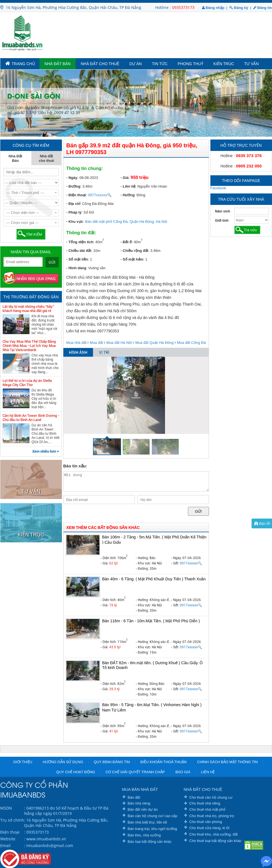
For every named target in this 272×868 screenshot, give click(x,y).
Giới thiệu (23, 762)
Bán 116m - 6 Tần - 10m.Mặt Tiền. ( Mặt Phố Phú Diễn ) (151, 621)
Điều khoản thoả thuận (163, 762)
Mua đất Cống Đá (191, 343)
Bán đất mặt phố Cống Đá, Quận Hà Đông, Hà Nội (126, 222)
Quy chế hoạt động (76, 772)
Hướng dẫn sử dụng (63, 762)
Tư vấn (252, 64)
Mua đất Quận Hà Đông (154, 343)
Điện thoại (10, 832)
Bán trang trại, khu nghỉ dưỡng (153, 829)
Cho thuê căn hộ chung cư (211, 797)
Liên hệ (208, 772)
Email (5, 845)
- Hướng (127, 195)
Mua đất (97, 343)
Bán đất (134, 797)
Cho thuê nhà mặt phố (207, 809)
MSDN (6, 808)
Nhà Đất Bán (58, 64)
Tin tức (160, 64)
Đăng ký (239, 8)
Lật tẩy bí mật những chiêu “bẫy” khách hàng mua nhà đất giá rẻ (28, 309)
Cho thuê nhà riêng (205, 803)
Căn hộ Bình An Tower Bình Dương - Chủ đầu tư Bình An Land (31, 418)
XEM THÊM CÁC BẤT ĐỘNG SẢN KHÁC (103, 528)
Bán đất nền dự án (143, 809)
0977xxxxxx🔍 (100, 195)
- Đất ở (126, 242)
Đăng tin (263, 8)
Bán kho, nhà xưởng (144, 835)
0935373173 (183, 7)
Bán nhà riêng (139, 803)
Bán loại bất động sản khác (150, 842)
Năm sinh (223, 211)
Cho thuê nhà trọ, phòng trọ (212, 816)
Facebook (218, 188)
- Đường (73, 186)
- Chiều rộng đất (134, 251)
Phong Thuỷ (190, 64)
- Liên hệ (128, 186)
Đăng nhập (213, 8)
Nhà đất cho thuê (100, 64)
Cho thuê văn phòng (206, 822)
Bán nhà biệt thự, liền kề (147, 822)
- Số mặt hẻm (132, 259)
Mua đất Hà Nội (119, 343)
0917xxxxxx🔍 (191, 563)
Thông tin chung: (85, 168)
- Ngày (72, 178)
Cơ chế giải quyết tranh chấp (135, 772)
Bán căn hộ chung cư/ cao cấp (153, 816)
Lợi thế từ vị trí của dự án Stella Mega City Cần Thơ (27, 383)
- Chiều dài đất (79, 251)
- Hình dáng (76, 268)
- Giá (125, 178)
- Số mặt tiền (77, 259)
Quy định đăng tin (112, 762)
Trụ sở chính (12, 820)
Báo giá (183, 772)
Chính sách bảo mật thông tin (227, 762)
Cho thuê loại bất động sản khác (216, 841)
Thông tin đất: (81, 233)
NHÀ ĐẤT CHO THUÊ (203, 789)
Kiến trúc (224, 64)
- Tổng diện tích (80, 242)
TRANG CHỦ (20, 63)
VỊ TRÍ (104, 353)
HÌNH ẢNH (78, 353)
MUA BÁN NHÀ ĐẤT (140, 789)
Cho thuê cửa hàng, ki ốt (209, 828)
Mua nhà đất (76, 343)
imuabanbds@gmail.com (50, 845)
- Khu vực (75, 222)
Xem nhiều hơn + (46, 451)
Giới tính (222, 221)
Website (8, 839)
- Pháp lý (74, 212)
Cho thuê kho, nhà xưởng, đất (214, 834)
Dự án (136, 64)
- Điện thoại (76, 195)
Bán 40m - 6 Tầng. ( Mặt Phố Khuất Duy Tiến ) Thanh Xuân (154, 579)
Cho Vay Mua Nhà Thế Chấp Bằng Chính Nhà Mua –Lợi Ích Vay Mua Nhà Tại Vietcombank (29, 346)
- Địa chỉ (73, 204)
